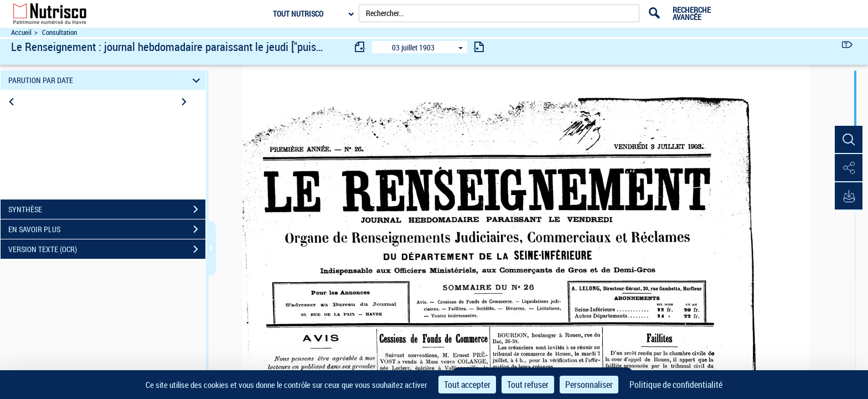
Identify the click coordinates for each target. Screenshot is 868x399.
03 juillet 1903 (413, 47)
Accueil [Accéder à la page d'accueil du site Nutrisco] (21, 32)
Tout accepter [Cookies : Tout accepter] (467, 385)
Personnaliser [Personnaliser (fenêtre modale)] (589, 385)
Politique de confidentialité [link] (676, 385)
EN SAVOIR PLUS (107, 229)
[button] (849, 140)
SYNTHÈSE (107, 209)
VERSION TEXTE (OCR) (107, 249)
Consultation (60, 32)
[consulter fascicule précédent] (360, 47)
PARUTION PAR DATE (106, 80)
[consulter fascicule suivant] (479, 47)
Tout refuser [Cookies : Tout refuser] (528, 385)
